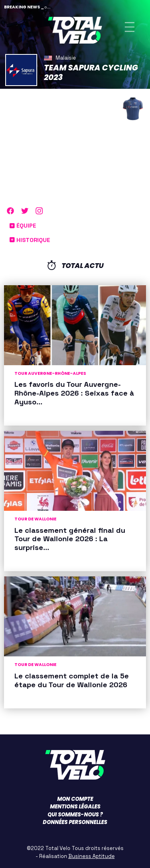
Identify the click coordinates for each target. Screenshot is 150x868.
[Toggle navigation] (130, 27)
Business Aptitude (92, 856)
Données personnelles (75, 822)
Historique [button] (30, 240)
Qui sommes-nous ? (75, 815)
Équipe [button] (23, 226)
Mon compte (75, 799)
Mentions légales (75, 807)
